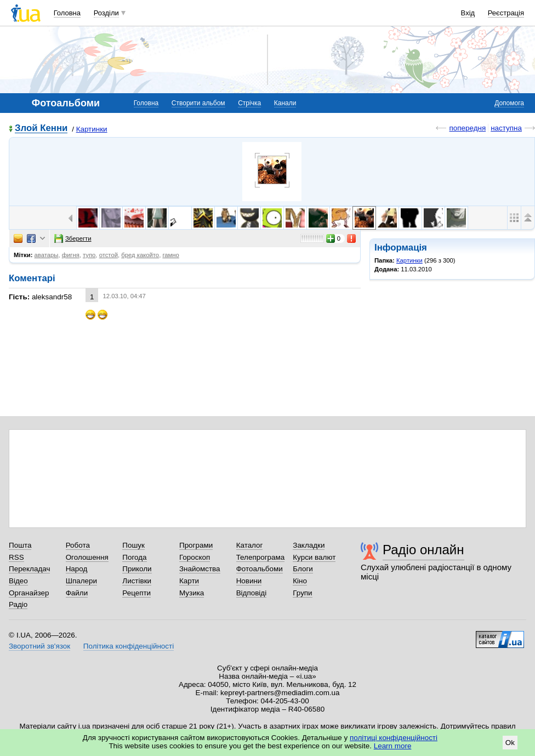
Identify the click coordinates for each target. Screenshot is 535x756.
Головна (67, 13)
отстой (109, 255)
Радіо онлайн (423, 550)
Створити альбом (198, 103)
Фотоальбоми (260, 569)
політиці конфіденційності (394, 738)
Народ (77, 569)
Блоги (303, 569)
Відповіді (252, 593)
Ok (510, 743)
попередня (467, 128)
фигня (71, 255)
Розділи (106, 13)
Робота (78, 545)
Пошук (133, 545)
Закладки (309, 545)
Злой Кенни (41, 129)
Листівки (137, 581)
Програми (196, 545)
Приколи (137, 569)
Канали (285, 103)
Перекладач (29, 569)
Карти (189, 581)
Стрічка (249, 103)
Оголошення (87, 557)
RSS (16, 557)
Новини (249, 581)
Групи (302, 593)
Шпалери (81, 581)
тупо (89, 255)
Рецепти (136, 593)
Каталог (250, 545)
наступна (506, 128)
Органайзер (29, 593)
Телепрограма (261, 557)
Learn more (393, 746)
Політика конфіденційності (129, 646)
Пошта (20, 545)
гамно (170, 255)
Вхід (468, 13)
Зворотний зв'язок (39, 646)
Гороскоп (195, 557)
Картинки (92, 129)
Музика (192, 593)
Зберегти (73, 238)
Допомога (509, 103)
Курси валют (314, 557)
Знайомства (200, 569)
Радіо (18, 604)
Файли (77, 593)
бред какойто (140, 255)
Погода (134, 557)
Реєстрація (506, 13)
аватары (47, 255)
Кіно (300, 581)
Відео (18, 581)
